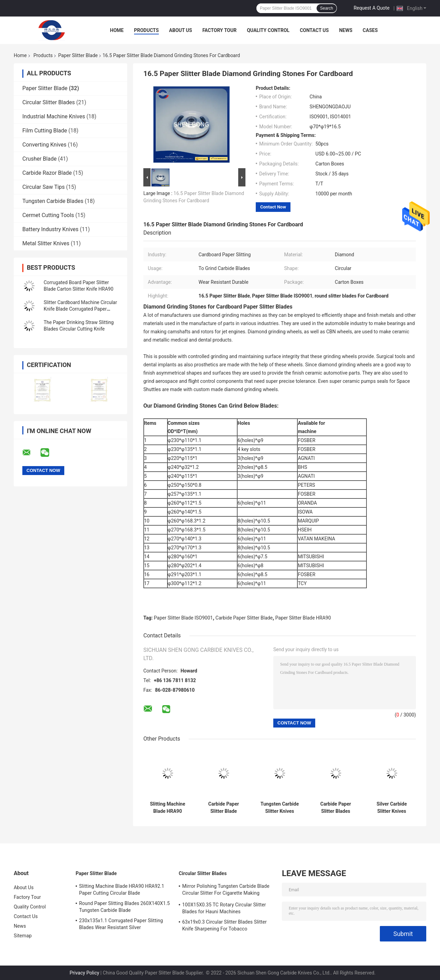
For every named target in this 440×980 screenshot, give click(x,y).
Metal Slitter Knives (46, 243)
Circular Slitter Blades (49, 102)
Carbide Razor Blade (47, 173)
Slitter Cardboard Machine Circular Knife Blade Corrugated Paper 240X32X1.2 (80, 309)
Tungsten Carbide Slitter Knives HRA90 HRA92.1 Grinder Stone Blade (280, 808)
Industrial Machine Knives (54, 116)
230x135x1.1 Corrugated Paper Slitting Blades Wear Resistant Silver (121, 924)
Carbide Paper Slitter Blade (244, 618)
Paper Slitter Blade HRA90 (303, 618)
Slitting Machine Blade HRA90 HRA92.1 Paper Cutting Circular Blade (122, 890)
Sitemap (23, 936)
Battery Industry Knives (50, 229)
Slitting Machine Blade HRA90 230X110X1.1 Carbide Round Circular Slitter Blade (168, 808)
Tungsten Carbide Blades (53, 201)
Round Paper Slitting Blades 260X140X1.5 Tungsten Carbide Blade (124, 907)
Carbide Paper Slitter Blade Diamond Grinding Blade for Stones (224, 808)
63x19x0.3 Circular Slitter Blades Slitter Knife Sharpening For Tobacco (224, 925)
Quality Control (268, 30)
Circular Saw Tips (43, 187)
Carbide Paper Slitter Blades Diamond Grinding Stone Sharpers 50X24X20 (336, 808)
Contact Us (314, 30)
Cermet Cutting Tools (48, 215)
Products (146, 30)
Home (117, 30)
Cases (370, 30)
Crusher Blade (40, 159)
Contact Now (273, 207)
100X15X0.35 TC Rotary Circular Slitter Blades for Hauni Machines (224, 908)
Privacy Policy (84, 973)
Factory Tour (220, 30)
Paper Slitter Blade (78, 55)
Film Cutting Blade (45, 131)
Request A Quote (372, 8)
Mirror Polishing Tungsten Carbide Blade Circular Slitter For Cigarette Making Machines (226, 891)
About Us (181, 30)
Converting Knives (44, 145)
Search (327, 8)
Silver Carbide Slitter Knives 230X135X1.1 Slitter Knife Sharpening (392, 808)
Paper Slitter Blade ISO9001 (184, 618)
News (346, 30)
